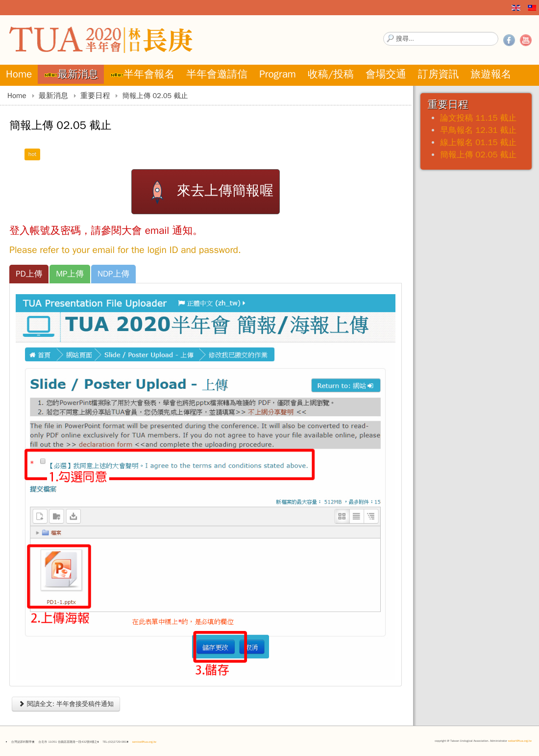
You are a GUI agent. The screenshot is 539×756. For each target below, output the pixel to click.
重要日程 (95, 95)
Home (17, 95)
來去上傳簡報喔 (206, 192)
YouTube (526, 40)
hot (33, 154)
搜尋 (383, 32)
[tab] (29, 274)
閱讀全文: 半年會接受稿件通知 (66, 704)
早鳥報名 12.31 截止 (478, 130)
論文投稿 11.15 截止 (478, 118)
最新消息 (53, 95)
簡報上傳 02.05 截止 (478, 155)
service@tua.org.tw (144, 742)
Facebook (509, 40)
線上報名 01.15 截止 (478, 142)
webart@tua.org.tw (520, 741)
